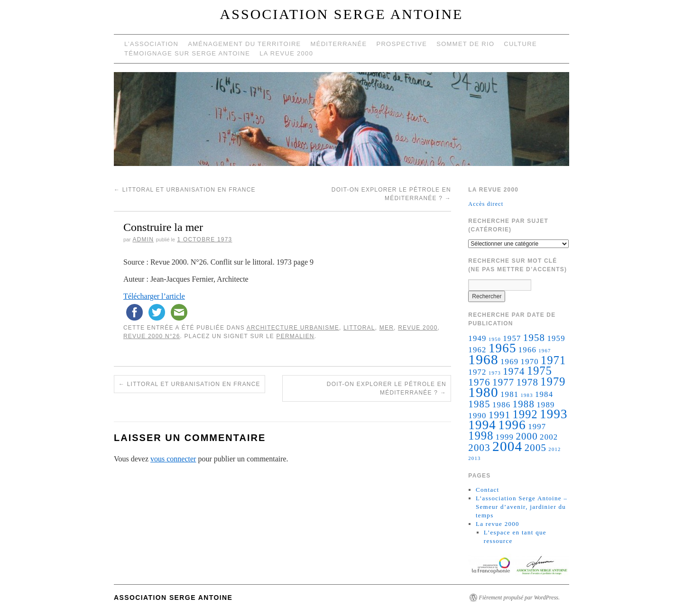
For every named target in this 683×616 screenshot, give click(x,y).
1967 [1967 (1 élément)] (545, 351)
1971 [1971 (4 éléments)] (553, 360)
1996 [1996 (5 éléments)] (512, 425)
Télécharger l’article (154, 296)
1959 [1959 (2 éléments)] (556, 338)
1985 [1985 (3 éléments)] (479, 404)
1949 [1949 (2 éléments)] (477, 338)
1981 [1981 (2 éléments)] (509, 394)
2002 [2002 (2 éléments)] (549, 437)
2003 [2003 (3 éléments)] (479, 448)
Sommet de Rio (465, 44)
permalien (295, 336)
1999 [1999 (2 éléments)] (505, 437)
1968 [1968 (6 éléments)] (483, 359)
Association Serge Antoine (342, 14)
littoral (359, 328)
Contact (488, 490)
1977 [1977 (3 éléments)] (503, 382)
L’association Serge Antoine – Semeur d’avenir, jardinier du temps (521, 507)
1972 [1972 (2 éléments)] (477, 372)
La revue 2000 (286, 53)
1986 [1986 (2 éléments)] (501, 405)
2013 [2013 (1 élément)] (474, 458)
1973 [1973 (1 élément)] (495, 373)
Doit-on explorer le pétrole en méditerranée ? (387, 388)
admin (143, 239)
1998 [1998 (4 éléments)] (481, 436)
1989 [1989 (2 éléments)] (545, 405)
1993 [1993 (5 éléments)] (554, 414)
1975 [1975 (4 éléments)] (540, 371)
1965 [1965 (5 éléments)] (503, 348)
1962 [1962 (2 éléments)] (477, 350)
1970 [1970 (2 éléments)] (530, 362)
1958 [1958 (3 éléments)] (534, 338)
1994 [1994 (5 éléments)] (482, 425)
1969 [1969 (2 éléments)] (509, 362)
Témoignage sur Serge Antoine (187, 53)
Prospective (401, 44)
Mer (387, 328)
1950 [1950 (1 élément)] (495, 339)
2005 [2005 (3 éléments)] (535, 448)
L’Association (151, 44)
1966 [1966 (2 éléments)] (527, 350)
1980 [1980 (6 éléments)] (483, 392)
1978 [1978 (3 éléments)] (527, 382)
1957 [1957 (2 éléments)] (512, 338)
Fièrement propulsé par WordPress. (519, 598)
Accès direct (486, 204)
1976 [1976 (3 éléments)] (479, 382)
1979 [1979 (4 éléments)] (553, 382)
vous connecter (173, 459)
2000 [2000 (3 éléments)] (526, 436)
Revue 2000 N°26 (152, 336)
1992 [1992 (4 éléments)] (525, 414)
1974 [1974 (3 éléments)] (514, 371)
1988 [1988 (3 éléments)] (524, 404)
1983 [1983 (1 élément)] (527, 395)
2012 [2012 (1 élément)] (554, 449)
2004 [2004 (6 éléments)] (507, 446)
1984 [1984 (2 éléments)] (544, 394)
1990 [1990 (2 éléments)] (477, 416)
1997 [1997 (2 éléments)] (537, 427)
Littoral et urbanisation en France (185, 190)
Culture (520, 44)
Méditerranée (339, 44)
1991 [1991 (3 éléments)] (499, 415)
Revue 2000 (418, 328)
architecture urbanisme (293, 328)
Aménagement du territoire (244, 44)
